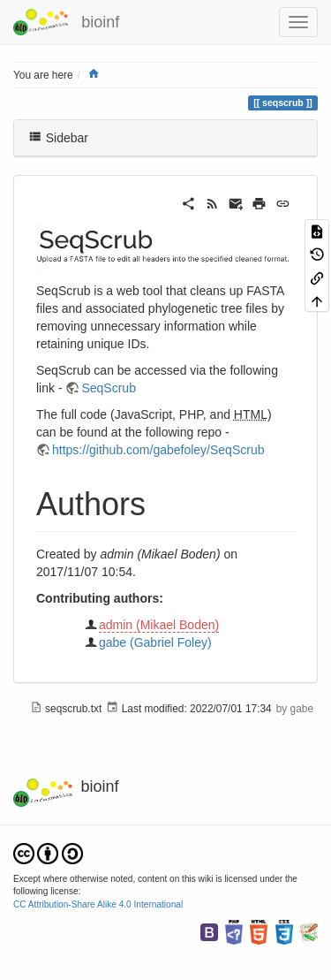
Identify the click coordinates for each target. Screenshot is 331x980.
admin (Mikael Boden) (159, 625)
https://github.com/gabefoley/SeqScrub (158, 450)
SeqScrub (108, 388)
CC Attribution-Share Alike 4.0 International (98, 904)
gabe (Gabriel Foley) (155, 642)
